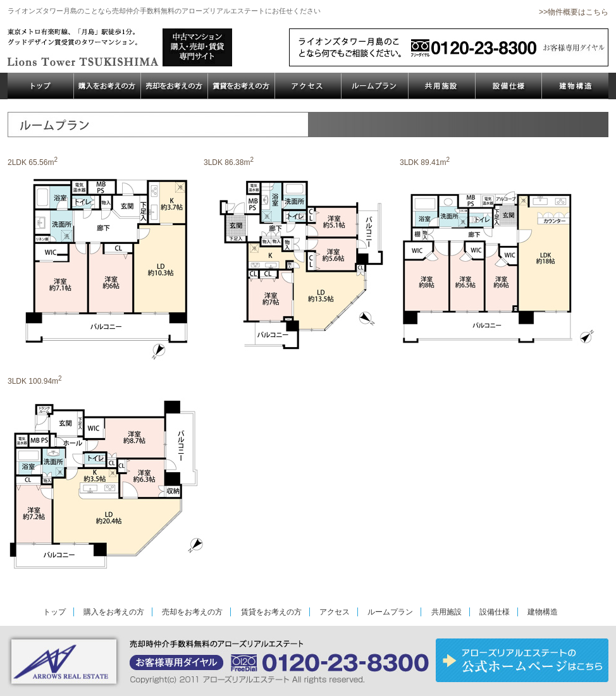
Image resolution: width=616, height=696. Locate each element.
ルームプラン (390, 612)
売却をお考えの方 (192, 612)
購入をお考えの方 (114, 612)
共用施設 (447, 612)
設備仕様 (495, 612)
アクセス (335, 612)
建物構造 (543, 612)
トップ (54, 612)
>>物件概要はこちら (574, 12)
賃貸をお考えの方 (271, 612)
